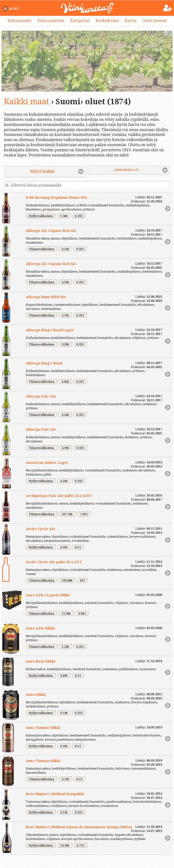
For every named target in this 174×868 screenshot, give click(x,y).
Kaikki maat (27, 102)
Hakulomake (20, 21)
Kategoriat (80, 21)
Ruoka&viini (107, 21)
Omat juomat (155, 21)
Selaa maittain (51, 21)
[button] (12, 9)
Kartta (131, 21)
